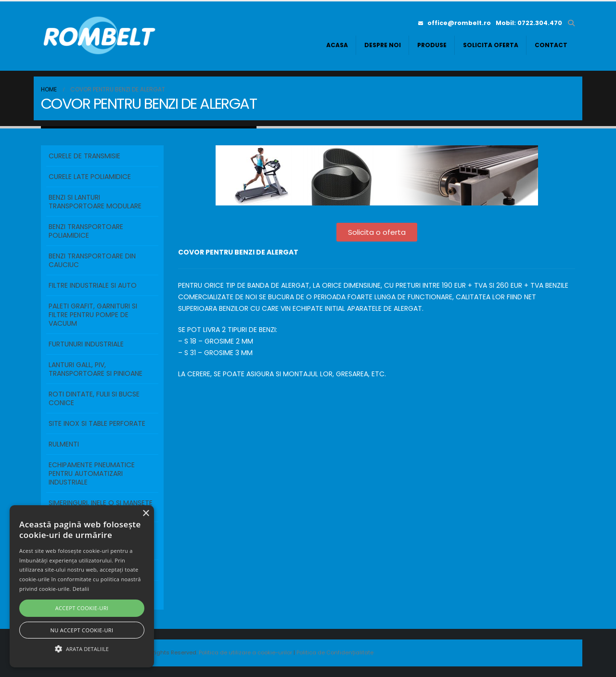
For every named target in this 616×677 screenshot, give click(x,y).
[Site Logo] (101, 36)
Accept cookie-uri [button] (82, 608)
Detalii (81, 589)
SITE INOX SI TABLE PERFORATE (97, 423)
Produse (432, 45)
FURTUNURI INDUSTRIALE (86, 344)
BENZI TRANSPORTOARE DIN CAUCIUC (92, 260)
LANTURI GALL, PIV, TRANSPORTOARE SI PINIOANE (96, 369)
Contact (551, 45)
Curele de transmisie (84, 156)
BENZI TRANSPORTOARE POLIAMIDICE (86, 231)
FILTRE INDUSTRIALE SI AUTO (93, 285)
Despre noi (383, 45)
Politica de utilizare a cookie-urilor (246, 652)
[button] (571, 23)
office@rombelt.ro (455, 23)
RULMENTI (64, 444)
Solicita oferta (491, 45)
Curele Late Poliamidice (90, 177)
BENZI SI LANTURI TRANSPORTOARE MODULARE (95, 202)
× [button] (146, 514)
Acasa (337, 45)
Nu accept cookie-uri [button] (82, 630)
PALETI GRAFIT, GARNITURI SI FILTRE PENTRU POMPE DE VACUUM (93, 315)
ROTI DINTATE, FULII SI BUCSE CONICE (94, 398)
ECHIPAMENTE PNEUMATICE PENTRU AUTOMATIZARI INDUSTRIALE (92, 473)
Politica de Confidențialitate (335, 652)
